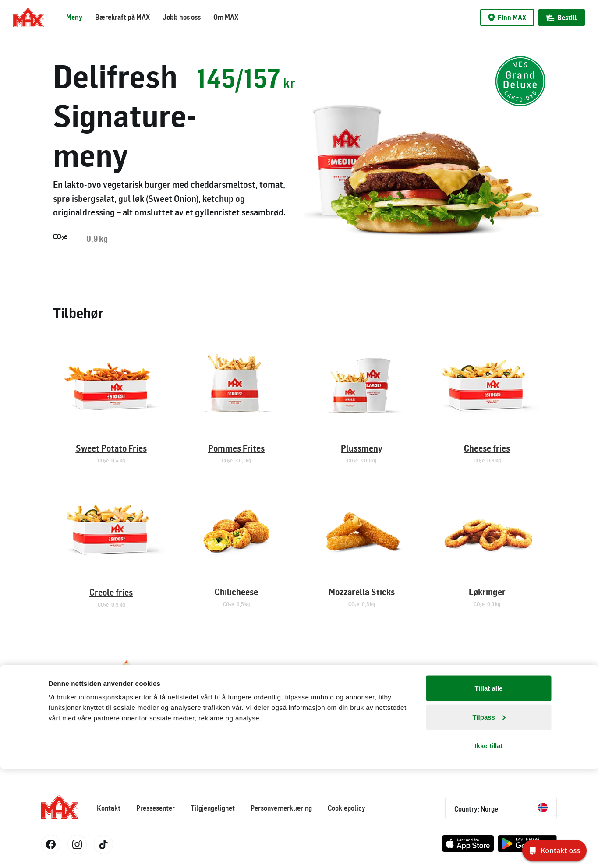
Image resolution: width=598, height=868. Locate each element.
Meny (74, 17)
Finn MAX (507, 18)
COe (60, 237)
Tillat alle (489, 787)
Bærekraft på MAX (122, 17)
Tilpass (489, 816)
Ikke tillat (488, 845)
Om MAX (226, 17)
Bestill (562, 18)
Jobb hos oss (182, 17)
